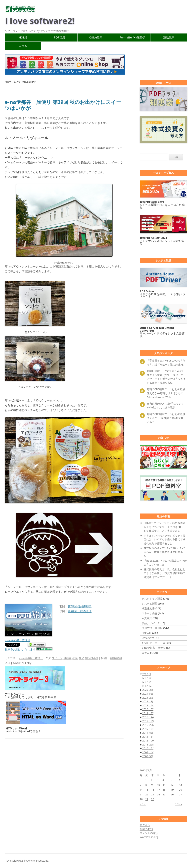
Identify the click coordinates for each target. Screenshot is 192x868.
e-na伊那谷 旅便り (31, 658)
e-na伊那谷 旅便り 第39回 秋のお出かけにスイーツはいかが (63, 105)
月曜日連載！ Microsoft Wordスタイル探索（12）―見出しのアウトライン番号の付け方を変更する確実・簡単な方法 (166, 377)
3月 (148, 678)
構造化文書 (148, 608)
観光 (81, 658)
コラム (23, 46)
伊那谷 (67, 658)
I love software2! (40, 21)
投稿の (146, 829)
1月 (148, 686)
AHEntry (27, 663)
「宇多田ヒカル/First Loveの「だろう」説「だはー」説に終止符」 (166, 363)
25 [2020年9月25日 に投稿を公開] (164, 794)
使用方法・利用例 (152, 628)
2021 (148, 705)
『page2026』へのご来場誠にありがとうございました (165, 563)
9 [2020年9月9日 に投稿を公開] (152, 785)
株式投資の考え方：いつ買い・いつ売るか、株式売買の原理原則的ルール (165, 552)
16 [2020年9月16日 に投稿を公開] (153, 790)
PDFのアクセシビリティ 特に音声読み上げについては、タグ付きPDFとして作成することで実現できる (165, 527)
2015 (148, 729)
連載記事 (169, 37)
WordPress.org (149, 837)
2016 (148, 725)
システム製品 (150, 604)
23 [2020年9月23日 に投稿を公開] (153, 794)
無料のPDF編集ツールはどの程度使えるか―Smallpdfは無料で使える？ (166, 418)
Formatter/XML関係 (132, 37)
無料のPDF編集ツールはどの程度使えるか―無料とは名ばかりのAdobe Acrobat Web (166, 393)
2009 (148, 752)
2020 (148, 709)
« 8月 (143, 804)
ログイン (145, 825)
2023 (148, 698)
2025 (148, 690)
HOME (23, 37)
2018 (148, 717)
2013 (148, 737)
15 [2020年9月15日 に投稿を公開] (147, 790)
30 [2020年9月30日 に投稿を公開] (153, 799)
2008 (148, 756)
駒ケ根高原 (92, 658)
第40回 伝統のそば (80, 611)
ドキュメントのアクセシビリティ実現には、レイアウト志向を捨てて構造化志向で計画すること (165, 539)
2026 (147, 674)
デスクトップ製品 (152, 599)
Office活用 (96, 37)
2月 (148, 682)
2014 (148, 733)
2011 (148, 744)
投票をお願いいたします (20, 649)
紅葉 (75, 658)
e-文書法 (147, 618)
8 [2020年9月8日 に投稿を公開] (146, 785)
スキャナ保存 (150, 613)
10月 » (179, 804)
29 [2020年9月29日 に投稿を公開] (147, 799)
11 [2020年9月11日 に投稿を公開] (164, 785)
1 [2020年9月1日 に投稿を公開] (146, 780)
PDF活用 (59, 37)
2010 (148, 748)
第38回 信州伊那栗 (80, 606)
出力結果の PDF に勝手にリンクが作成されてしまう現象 (165, 406)
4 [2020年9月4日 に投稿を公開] (163, 780)
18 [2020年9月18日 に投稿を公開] (164, 790)
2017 (148, 721)
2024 (148, 694)
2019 (148, 713)
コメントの (149, 833)
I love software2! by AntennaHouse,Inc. (27, 861)
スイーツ (57, 658)
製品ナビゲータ (151, 623)
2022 (148, 701)
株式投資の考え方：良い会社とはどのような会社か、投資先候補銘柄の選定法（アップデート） (165, 573)
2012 (148, 740)
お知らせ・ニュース (153, 643)
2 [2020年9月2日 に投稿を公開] (152, 780)
